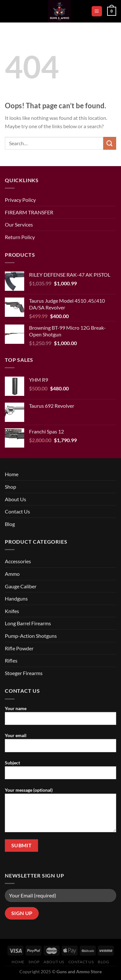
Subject (60, 772)
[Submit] (110, 143)
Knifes (12, 611)
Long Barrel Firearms (28, 623)
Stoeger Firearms (24, 673)
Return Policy (20, 237)
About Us (15, 499)
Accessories (18, 561)
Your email (60, 745)
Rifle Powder (19, 648)
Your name (60, 718)
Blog (10, 524)
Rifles (11, 660)
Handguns (16, 598)
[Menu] (97, 11)
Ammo (12, 574)
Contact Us (17, 511)
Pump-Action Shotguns (31, 636)
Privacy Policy (20, 200)
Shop (10, 487)
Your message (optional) (60, 812)
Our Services (19, 224)
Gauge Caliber (21, 586)
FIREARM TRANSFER (29, 212)
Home (12, 474)
